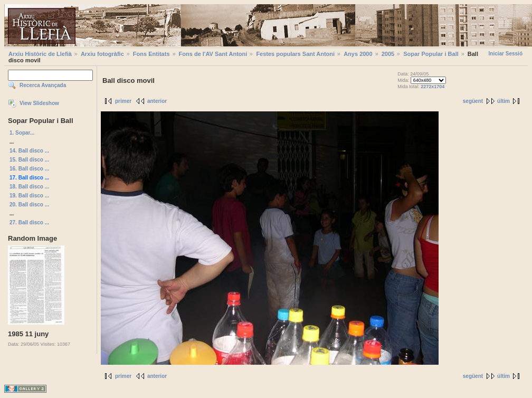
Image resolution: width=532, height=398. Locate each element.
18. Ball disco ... (29, 187)
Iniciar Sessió (506, 54)
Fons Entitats (151, 54)
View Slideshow (39, 103)
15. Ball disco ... (29, 160)
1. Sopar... (22, 133)
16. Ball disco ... (29, 169)
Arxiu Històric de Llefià (40, 54)
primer (123, 101)
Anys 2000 (358, 54)
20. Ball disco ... (29, 205)
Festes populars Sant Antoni (295, 54)
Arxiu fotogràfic (102, 54)
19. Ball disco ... (29, 196)
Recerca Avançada (43, 85)
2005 (388, 54)
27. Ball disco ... (29, 222)
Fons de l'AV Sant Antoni (213, 54)
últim (503, 101)
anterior (157, 101)
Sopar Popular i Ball (431, 54)
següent (473, 101)
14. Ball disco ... (29, 151)
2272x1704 (433, 87)
